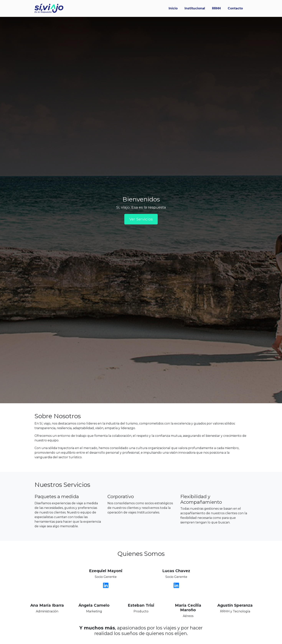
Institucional (195, 8)
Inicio (173, 8)
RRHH (216, 8)
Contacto (235, 8)
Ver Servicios (141, 219)
